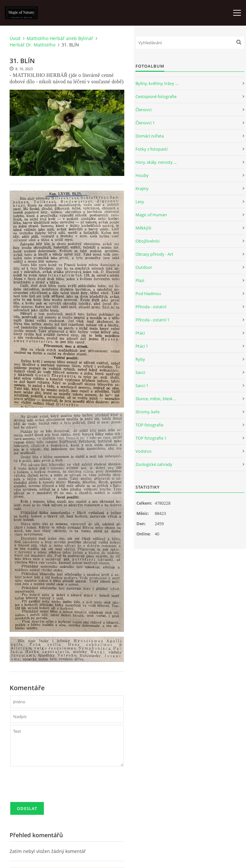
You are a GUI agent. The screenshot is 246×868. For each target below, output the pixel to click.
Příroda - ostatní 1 (152, 320)
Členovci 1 (145, 123)
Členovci (143, 110)
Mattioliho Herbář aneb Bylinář (60, 38)
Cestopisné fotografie (156, 96)
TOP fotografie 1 (151, 438)
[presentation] (59, 787)
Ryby (140, 359)
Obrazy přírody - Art (154, 254)
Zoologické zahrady (154, 464)
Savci (140, 372)
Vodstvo (143, 451)
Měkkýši (143, 228)
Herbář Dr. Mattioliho (33, 45)
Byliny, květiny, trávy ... (157, 83)
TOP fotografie (149, 425)
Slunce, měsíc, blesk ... (156, 399)
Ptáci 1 (142, 346)
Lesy (140, 202)
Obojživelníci (148, 241)
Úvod (15, 38)
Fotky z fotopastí (152, 149)
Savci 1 (142, 385)
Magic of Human (151, 215)
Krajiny (142, 188)
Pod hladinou (148, 293)
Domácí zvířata (150, 136)
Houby (142, 175)
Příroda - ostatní (151, 307)
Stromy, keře (148, 412)
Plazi (140, 280)
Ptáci (140, 333)
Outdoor (144, 267)
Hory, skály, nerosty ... (156, 162)
